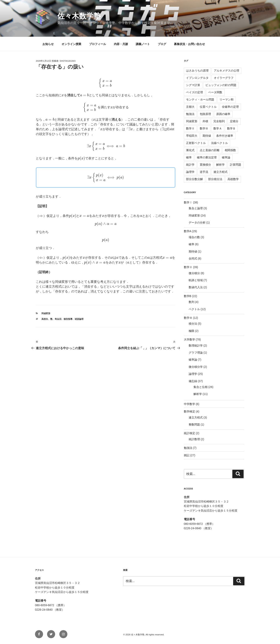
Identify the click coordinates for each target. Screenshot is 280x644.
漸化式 (190, 150)
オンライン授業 (71, 44)
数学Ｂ (231, 128)
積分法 (193, 324)
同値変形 (46, 313)
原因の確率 (223, 114)
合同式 (193, 258)
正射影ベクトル (196, 143)
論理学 (190, 172)
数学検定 (189, 411)
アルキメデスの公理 (226, 71)
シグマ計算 (193, 85)
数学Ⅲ (204, 128)
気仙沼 (58, 319)
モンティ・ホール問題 (200, 99)
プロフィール (98, 44)
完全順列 (219, 121)
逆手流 (204, 172)
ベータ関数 (215, 92)
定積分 (234, 121)
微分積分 (194, 273)
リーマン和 (226, 99)
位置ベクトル (208, 107)
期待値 (207, 136)
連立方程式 (220, 172)
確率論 (226, 157)
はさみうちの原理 (197, 71)
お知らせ (48, 44)
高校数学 (233, 179)
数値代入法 (196, 287)
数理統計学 (196, 346)
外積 (205, 121)
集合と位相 (201, 387)
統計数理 (194, 439)
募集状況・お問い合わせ (189, 44)
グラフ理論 (196, 353)
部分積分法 (215, 179)
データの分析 (197, 223)
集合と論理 (196, 208)
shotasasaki (68, 61)
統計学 (190, 165)
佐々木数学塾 (79, 16)
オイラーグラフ (224, 78)
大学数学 (189, 339)
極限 (191, 331)
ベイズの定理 (195, 92)
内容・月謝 (121, 44)
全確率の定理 (230, 107)
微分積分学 (196, 367)
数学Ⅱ (190, 128)
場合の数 (194, 237)
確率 (189, 157)
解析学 (220, 165)
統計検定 (189, 433)
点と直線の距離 (210, 150)
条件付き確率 (225, 136)
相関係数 (230, 150)
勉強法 (190, 114)
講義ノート (143, 44)
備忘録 (193, 381)
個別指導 (68, 319)
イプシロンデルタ (197, 78)
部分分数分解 (195, 179)
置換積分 (205, 165)
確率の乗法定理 (207, 157)
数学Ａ (218, 128)
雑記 (187, 455)
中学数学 (189, 404)
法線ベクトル (219, 143)
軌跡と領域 (196, 280)
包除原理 (205, 114)
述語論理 (79, 319)
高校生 (45, 319)
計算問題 (236, 165)
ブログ (162, 44)
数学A (188, 231)
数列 (191, 302)
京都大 (190, 107)
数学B (188, 296)
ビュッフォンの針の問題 (221, 85)
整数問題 (194, 425)
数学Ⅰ (188, 202)
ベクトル (194, 309)
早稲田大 (192, 136)
